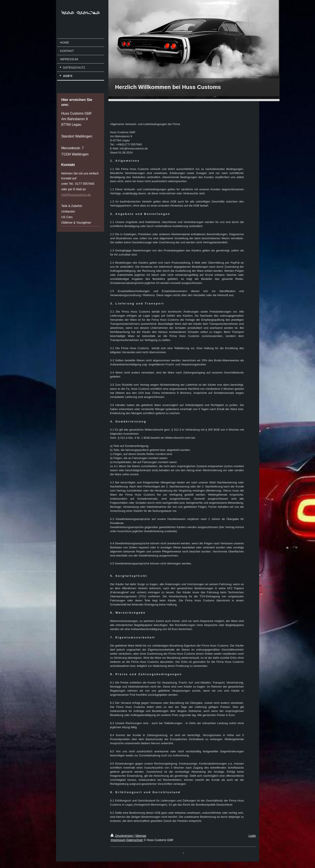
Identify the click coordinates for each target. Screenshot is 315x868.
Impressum (118, 840)
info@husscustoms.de (76, 195)
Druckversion (122, 836)
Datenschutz (135, 840)
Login (252, 836)
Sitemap (141, 836)
